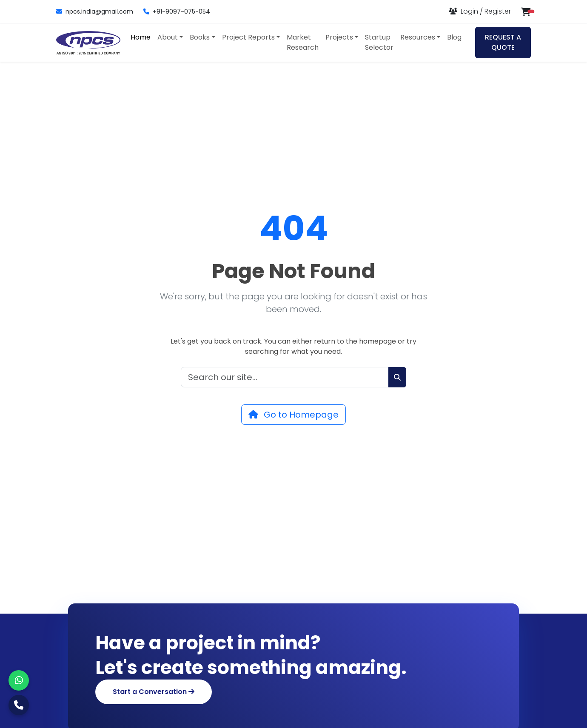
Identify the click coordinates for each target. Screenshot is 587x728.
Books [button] (200, 37)
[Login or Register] (480, 11)
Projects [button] (339, 37)
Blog (454, 37)
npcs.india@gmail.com (95, 11)
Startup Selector (379, 42)
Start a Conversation (154, 692)
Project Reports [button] (248, 37)
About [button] (168, 37)
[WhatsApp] (19, 680)
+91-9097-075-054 (177, 11)
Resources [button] (418, 37)
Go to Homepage (293, 415)
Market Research (303, 42)
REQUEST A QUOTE (503, 42)
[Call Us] (19, 705)
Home (141, 37)
